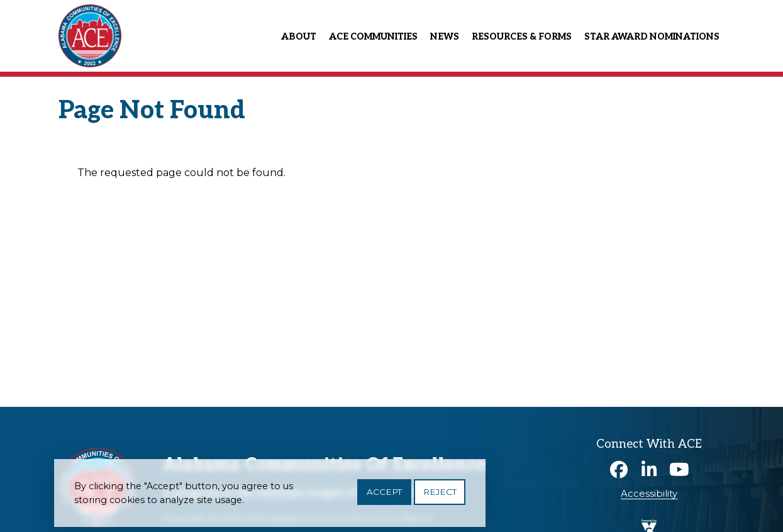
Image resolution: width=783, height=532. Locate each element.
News (445, 37)
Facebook (619, 470)
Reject (440, 496)
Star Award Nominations (652, 37)
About (299, 37)
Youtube (679, 470)
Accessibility (649, 494)
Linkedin (649, 470)
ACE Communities (373, 37)
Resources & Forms (522, 37)
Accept (384, 496)
